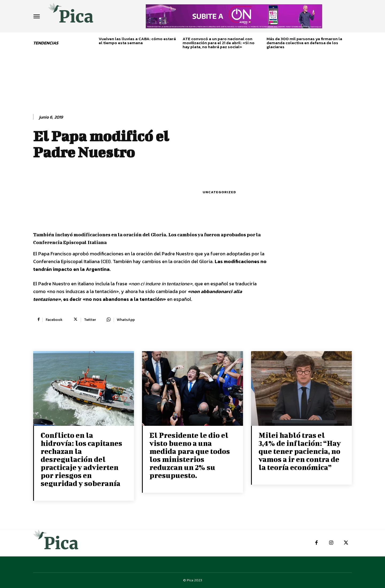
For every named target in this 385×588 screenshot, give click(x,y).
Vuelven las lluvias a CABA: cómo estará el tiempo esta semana (137, 41)
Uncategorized (219, 192)
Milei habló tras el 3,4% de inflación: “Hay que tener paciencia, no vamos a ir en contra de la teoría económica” (300, 451)
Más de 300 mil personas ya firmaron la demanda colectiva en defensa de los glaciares (304, 43)
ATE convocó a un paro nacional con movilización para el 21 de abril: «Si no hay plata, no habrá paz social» (219, 43)
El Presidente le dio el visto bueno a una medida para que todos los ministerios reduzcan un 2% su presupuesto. (190, 455)
